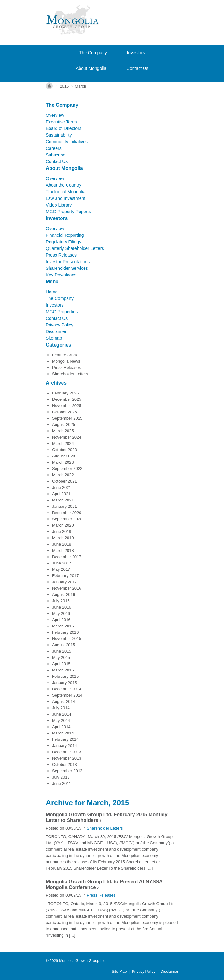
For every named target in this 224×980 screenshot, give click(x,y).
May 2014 (61, 720)
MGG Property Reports (68, 212)
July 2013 (61, 777)
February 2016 (65, 632)
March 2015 (63, 670)
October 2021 (65, 481)
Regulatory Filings (63, 242)
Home (52, 292)
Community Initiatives (67, 142)
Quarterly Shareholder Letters (75, 248)
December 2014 (67, 689)
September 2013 (67, 771)
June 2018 (62, 544)
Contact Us (137, 68)
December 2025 (67, 399)
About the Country (64, 185)
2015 (64, 86)
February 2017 (65, 576)
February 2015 (65, 676)
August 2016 (64, 595)
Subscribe (56, 155)
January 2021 (65, 506)
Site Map (119, 972)
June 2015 (62, 651)
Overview (55, 115)
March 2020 (63, 525)
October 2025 (65, 412)
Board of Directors (64, 128)
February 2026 (65, 393)
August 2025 (64, 425)
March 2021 (63, 500)
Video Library (59, 205)
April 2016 (61, 620)
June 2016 (62, 607)
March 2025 (63, 431)
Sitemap (54, 338)
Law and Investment (65, 198)
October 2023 (65, 450)
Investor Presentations (68, 262)
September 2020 (67, 519)
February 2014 (65, 739)
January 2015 (65, 683)
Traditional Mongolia (66, 192)
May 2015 (61, 657)
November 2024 (67, 437)
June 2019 (62, 532)
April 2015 (61, 664)
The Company (93, 53)
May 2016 (61, 613)
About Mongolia (91, 68)
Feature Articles (66, 355)
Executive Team (61, 122)
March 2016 (63, 626)
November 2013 (67, 758)
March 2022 (63, 475)
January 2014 (65, 746)
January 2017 (65, 582)
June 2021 (62, 487)
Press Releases (61, 255)
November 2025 (67, 406)
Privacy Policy (59, 325)
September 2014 (67, 695)
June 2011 (62, 783)
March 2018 (63, 550)
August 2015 (64, 645)
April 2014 (61, 727)
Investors (136, 53)
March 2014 (63, 733)
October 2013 (65, 765)
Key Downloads (61, 275)
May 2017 (61, 569)
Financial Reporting (65, 235)
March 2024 (63, 443)
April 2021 (61, 494)
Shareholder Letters (70, 374)
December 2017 (67, 557)
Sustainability (59, 135)
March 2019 (63, 538)
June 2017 (62, 563)
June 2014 (62, 714)
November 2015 (67, 639)
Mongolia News (66, 361)
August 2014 (64, 702)
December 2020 (67, 513)
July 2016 (61, 601)
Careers (54, 148)
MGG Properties (62, 312)
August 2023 (64, 456)
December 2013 (67, 752)
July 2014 (61, 708)
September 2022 (67, 469)
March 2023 (63, 462)
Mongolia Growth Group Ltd (82, 961)
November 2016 (67, 588)
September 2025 (67, 418)
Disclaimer (56, 331)
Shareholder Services (67, 268)
